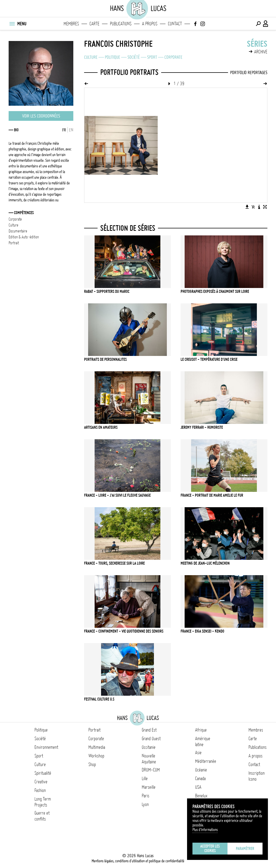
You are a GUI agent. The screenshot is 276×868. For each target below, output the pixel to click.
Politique (113, 57)
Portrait (94, 730)
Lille (145, 778)
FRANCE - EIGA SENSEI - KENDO (202, 631)
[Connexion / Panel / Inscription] (266, 24)
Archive (261, 52)
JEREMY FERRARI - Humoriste (202, 427)
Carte (94, 24)
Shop (92, 764)
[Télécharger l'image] (247, 207)
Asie (198, 753)
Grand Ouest (151, 739)
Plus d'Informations (205, 830)
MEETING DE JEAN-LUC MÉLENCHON (205, 563)
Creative (41, 782)
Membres (71, 24)
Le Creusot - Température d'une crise (209, 359)
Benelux (201, 796)
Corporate (173, 57)
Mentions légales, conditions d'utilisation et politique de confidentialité (138, 861)
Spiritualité (43, 773)
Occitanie (149, 747)
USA (198, 787)
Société (134, 57)
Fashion (40, 790)
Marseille (149, 787)
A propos (150, 24)
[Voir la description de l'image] (259, 207)
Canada (200, 778)
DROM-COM (151, 770)
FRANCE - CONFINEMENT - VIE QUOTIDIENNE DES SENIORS (124, 631)
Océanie (201, 770)
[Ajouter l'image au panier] (253, 207)
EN (71, 130)
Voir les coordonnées (41, 116)
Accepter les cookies (210, 848)
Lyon (145, 804)
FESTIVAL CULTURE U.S (99, 699)
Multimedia (97, 747)
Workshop (96, 756)
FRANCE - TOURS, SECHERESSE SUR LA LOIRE (114, 563)
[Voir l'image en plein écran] (265, 207)
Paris (146, 796)
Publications (121, 24)
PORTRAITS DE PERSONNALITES (105, 359)
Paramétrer (245, 849)
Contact (175, 24)
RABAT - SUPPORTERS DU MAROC (107, 291)
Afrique (201, 730)
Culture (91, 57)
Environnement (46, 747)
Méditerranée (206, 761)
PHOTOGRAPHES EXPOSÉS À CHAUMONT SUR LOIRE (215, 291)
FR (64, 130)
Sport (152, 57)
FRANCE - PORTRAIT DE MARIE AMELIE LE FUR (212, 495)
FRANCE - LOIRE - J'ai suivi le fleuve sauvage (117, 495)
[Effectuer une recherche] (258, 24)
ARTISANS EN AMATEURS (101, 427)
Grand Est (149, 730)
